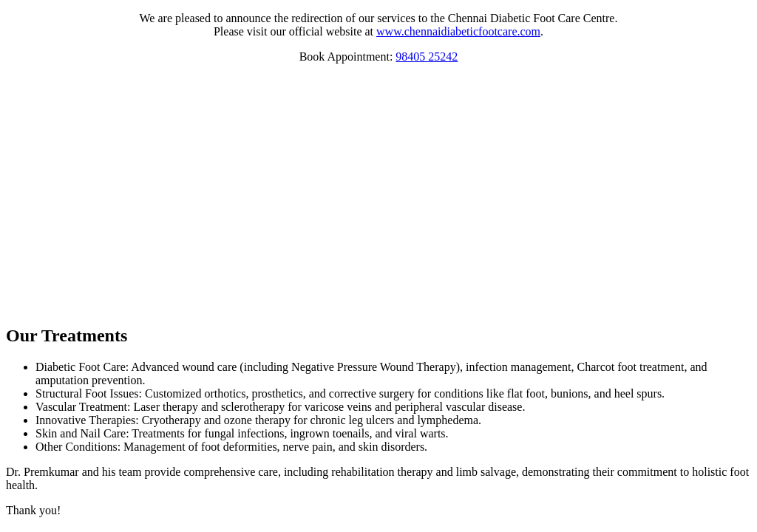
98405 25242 (427, 57)
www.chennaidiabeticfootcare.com (458, 31)
